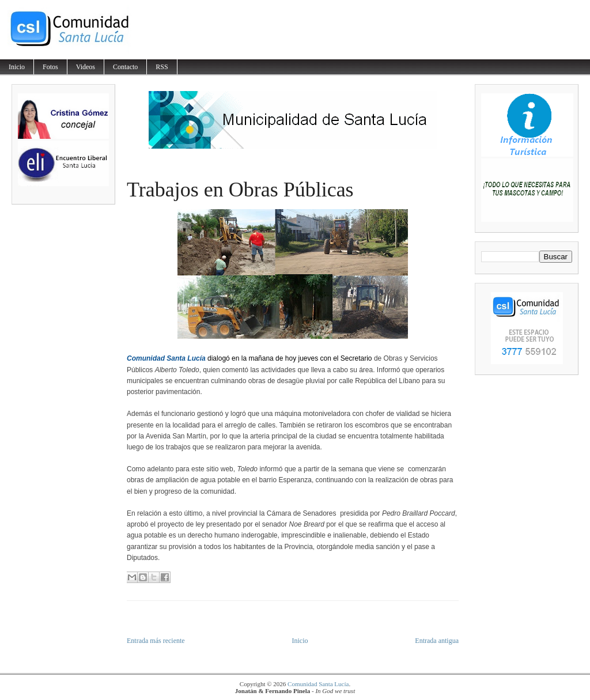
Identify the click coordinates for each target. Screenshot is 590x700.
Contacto (125, 67)
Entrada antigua (437, 641)
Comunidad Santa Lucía (318, 684)
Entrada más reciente (156, 641)
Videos (86, 67)
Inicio (17, 67)
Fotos (50, 67)
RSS (162, 67)
